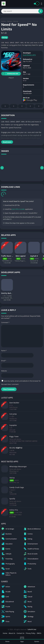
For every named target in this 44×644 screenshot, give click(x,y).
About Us (12, 633)
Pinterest (22, 106)
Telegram (30, 106)
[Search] (22, 11)
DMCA (39, 633)
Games (9, 21)
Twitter (14, 106)
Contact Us (20, 633)
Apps (22, 641)
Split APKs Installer (18, 209)
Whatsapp (39, 106)
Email (4, 361)
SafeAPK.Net (32, 629)
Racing (16, 21)
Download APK (10, 74)
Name (4, 351)
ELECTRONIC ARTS (29, 55)
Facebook (5, 106)
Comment (5, 322)
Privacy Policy (31, 633)
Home (3, 21)
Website (4, 371)
